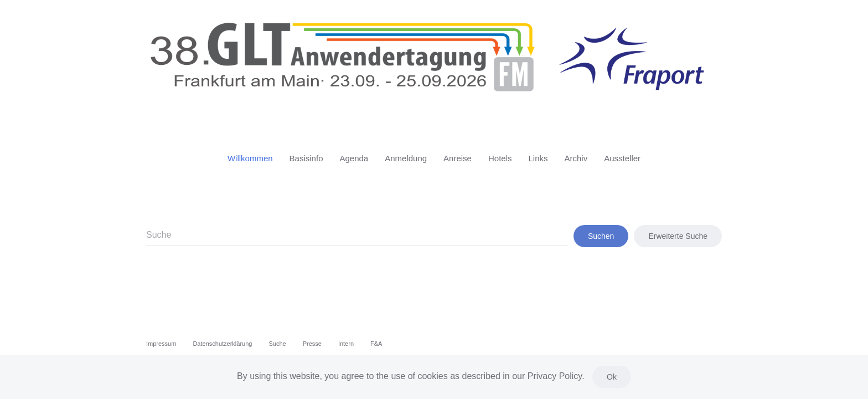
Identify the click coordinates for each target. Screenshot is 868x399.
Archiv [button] (576, 158)
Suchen (601, 236)
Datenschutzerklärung (222, 344)
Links (538, 158)
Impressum (161, 344)
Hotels (500, 158)
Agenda (354, 158)
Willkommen (250, 158)
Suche (277, 344)
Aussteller (622, 158)
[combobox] (357, 236)
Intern (346, 344)
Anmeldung (406, 158)
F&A (376, 344)
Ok (612, 377)
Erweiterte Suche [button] (678, 236)
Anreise (458, 158)
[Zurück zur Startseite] (434, 65)
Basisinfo (306, 158)
